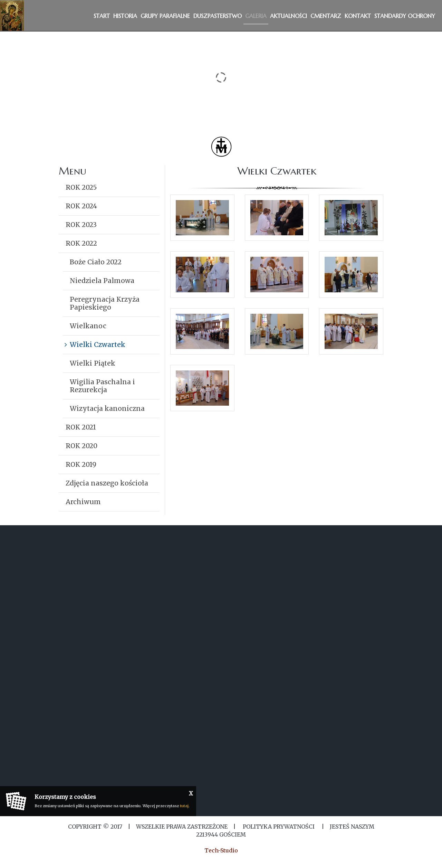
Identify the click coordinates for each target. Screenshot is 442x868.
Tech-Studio (221, 850)
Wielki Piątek (93, 363)
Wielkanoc (88, 326)
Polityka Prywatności (279, 827)
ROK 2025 (81, 187)
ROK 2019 (81, 464)
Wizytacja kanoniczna (107, 408)
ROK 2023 (81, 225)
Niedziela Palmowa (102, 281)
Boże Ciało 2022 (96, 262)
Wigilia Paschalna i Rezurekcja (102, 386)
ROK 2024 (81, 206)
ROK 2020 (81, 446)
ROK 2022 (81, 243)
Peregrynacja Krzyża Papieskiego (105, 303)
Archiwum (83, 502)
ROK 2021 (81, 427)
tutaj (184, 806)
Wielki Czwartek (98, 345)
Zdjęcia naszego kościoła (107, 483)
